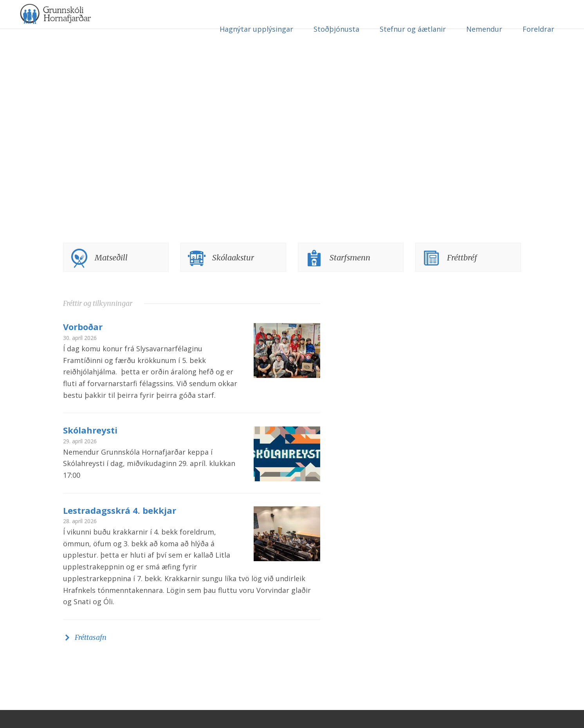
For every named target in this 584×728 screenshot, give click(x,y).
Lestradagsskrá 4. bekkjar (120, 528)
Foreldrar (538, 29)
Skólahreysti (90, 448)
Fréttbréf (462, 275)
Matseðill (111, 275)
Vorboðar (83, 345)
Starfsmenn (350, 275)
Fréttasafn (91, 655)
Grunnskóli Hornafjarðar (96, 27)
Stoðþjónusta (336, 29)
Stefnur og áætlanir (413, 29)
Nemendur (484, 29)
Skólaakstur (233, 275)
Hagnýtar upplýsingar (256, 29)
